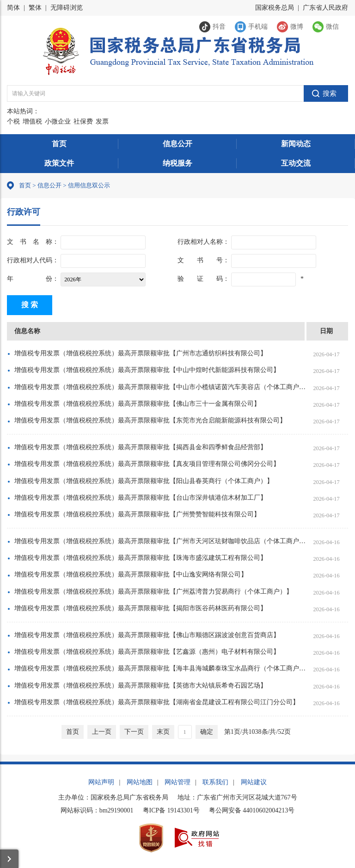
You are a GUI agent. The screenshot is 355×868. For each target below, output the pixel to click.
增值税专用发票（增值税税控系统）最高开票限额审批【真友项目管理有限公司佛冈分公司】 (147, 464)
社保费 (83, 121)
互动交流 (296, 163)
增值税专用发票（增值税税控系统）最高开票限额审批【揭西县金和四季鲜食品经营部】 (141, 447)
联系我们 (215, 782)
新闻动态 (296, 144)
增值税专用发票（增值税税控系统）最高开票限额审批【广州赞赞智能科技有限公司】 (137, 514)
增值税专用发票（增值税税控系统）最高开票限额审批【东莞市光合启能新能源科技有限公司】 (150, 420)
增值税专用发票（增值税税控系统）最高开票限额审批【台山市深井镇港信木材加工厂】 (141, 498)
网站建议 (254, 782)
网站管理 (177, 782)
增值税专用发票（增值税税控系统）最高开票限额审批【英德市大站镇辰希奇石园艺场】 (141, 685)
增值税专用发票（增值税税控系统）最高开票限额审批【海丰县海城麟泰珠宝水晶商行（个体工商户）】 (160, 668)
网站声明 (101, 782)
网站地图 (140, 782)
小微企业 (58, 121)
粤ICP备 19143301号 (171, 810)
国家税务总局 (275, 8)
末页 (163, 732)
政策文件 (59, 163)
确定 (207, 732)
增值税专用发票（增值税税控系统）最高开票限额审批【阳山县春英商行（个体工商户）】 (144, 481)
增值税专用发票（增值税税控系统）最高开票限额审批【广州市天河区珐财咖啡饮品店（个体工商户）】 (160, 541)
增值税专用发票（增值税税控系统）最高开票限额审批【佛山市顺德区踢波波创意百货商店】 (147, 635)
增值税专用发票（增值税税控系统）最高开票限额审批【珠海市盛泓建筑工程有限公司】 (141, 558)
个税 (13, 121)
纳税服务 (177, 163)
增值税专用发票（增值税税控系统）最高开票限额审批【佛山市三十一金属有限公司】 (137, 404)
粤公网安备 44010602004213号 (252, 810)
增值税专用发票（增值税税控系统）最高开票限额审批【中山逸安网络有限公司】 (131, 574)
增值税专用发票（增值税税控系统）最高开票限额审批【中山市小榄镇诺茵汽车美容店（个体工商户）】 (160, 387)
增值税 (32, 121)
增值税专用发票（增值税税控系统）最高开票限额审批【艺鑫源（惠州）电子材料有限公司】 (147, 652)
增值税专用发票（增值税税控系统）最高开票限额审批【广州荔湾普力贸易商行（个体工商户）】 (153, 592)
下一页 (134, 732)
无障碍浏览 (67, 8)
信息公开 (177, 144)
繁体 (35, 8)
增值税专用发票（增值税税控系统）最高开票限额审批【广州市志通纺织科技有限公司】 (141, 353)
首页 (59, 144)
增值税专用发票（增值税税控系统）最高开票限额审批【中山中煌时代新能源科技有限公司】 (147, 370)
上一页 (102, 732)
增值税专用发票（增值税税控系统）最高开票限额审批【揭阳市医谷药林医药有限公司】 (141, 608)
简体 (13, 8)
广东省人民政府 (325, 8)
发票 (102, 121)
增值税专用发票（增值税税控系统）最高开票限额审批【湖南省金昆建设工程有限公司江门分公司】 (157, 702)
